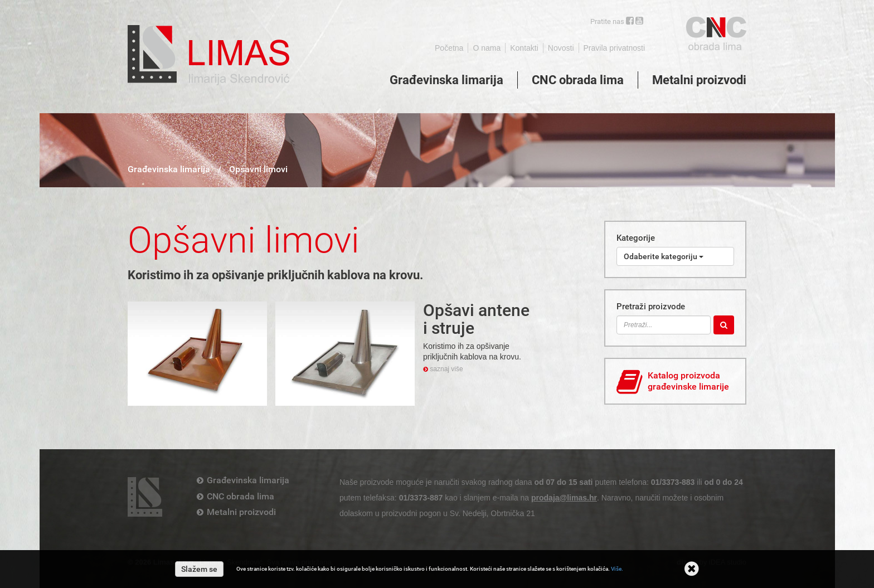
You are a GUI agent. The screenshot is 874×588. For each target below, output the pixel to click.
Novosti (561, 48)
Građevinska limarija (446, 80)
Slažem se (199, 569)
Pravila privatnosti (615, 48)
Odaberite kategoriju (664, 256)
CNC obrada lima (578, 80)
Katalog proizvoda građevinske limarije (673, 382)
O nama (487, 48)
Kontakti (524, 48)
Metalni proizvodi (699, 80)
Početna (449, 48)
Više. (617, 569)
